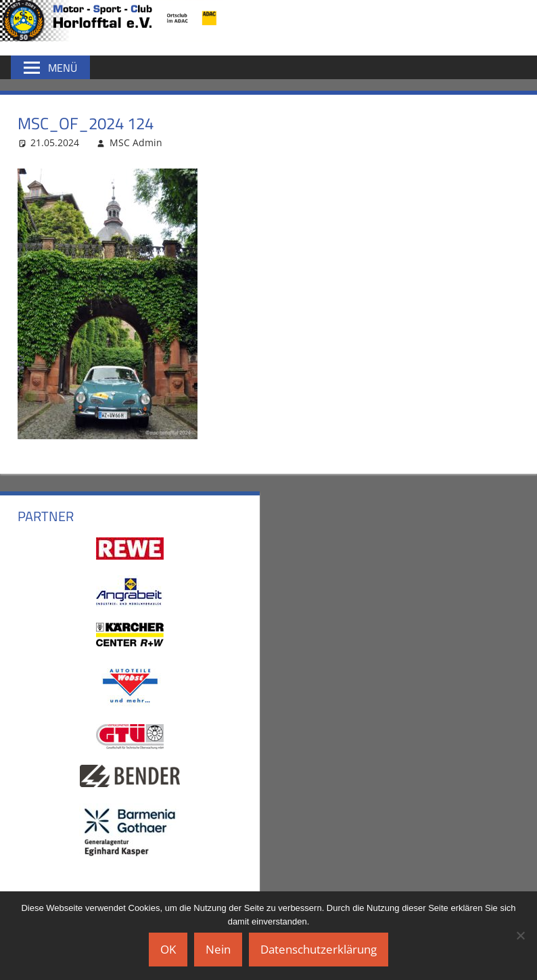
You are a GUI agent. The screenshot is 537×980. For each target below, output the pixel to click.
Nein (218, 949)
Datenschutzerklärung (319, 949)
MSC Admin (136, 142)
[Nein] (520, 935)
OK (168, 949)
